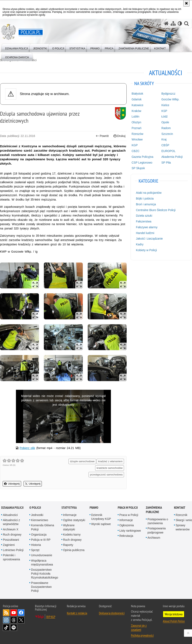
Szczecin (167, 134)
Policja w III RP (41, 540)
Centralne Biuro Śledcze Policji (156, 210)
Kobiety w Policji (146, 250)
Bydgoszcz (168, 94)
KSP (164, 111)
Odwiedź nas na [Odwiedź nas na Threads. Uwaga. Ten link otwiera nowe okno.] (14, 620)
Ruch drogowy (12, 535)
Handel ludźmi (145, 233)
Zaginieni (9, 545)
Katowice (137, 105)
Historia (36, 545)
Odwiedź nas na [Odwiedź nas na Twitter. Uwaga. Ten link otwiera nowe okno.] (21, 620)
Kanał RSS (6, 613)
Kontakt (180, 508)
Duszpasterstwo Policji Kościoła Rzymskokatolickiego (45, 574)
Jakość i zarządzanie (149, 239)
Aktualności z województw (11, 522)
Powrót (102, 136)
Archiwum (154, 538)
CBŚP (165, 145)
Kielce (165, 105)
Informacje (70, 515)
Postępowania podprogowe (157, 530)
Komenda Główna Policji (43, 527)
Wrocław (137, 139)
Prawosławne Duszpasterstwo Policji (41, 587)
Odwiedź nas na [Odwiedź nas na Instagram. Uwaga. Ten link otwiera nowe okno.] (6, 620)
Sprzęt (35, 550)
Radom (166, 128)
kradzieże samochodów (110, 468)
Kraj (164, 139)
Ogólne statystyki (74, 520)
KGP (135, 145)
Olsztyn (136, 122)
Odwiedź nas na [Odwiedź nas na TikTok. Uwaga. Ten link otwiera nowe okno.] (6, 627)
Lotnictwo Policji (13, 550)
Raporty (68, 545)
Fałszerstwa (144, 221)
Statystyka (69, 508)
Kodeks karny (72, 535)
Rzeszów (137, 134)
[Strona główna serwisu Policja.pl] (166, 23)
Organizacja (39, 535)
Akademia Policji (172, 157)
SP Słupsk (138, 168)
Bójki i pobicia (145, 198)
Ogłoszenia (127, 525)
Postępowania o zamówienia (158, 521)
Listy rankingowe (130, 531)
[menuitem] (17, 48)
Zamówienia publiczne (154, 510)
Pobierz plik (27, 448)
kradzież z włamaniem (110, 461)
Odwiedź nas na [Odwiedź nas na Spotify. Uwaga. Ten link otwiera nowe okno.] (14, 627)
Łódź (164, 116)
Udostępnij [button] (12, 484)
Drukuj (119, 136)
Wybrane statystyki (69, 527)
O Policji (35, 508)
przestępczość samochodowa (106, 475)
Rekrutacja (126, 536)
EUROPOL (168, 151)
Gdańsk (137, 99)
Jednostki (37, 515)
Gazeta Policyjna (142, 157)
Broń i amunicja (146, 204)
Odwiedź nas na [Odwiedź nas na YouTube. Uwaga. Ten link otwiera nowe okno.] (14, 613)
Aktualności (10, 515)
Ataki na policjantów (149, 193)
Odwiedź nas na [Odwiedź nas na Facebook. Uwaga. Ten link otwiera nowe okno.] (21, 613)
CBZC (136, 151)
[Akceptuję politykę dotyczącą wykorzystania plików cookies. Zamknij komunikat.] (186, 3)
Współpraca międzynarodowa (42, 563)
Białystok (137, 94)
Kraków (136, 111)
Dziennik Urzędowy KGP (101, 517)
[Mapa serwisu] (173, 23)
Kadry (140, 244)
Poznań (136, 128)
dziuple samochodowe (82, 461)
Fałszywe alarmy (147, 227)
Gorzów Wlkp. (170, 99)
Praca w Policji (128, 508)
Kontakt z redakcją (77, 613)
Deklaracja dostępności (112, 613)
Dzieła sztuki (144, 216)
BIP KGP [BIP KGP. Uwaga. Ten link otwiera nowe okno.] (51, 617)
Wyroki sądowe (101, 524)
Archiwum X (11, 529)
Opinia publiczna (74, 550)
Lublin (135, 116)
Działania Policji (12, 508)
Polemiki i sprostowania (11, 557)
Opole (165, 122)
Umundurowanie (42, 555)
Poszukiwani (11, 540)
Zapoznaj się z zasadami (139, 627)
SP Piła (166, 163)
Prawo (94, 508)
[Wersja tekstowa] (180, 23)
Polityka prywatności (142, 635)
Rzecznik (182, 515)
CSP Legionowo (142, 163)
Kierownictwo (40, 520)
